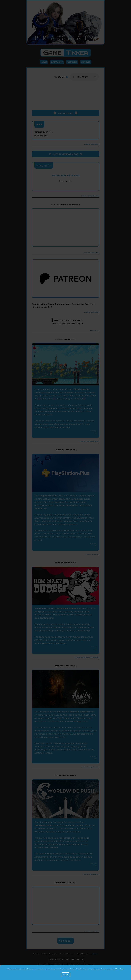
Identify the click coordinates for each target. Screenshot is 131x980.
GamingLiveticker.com (86, 965)
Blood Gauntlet (81, 389)
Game (66, 53)
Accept (65, 975)
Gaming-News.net (67, 965)
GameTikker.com (83, 954)
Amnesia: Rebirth (79, 712)
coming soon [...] (44, 133)
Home (44, 62)
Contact (86, 62)
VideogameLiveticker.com (47, 965)
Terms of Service (66, 954)
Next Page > (65, 941)
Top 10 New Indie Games (66, 204)
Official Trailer (66, 882)
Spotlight (57, 62)
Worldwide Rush (43, 825)
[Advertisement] (65, 98)
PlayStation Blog (65, 187)
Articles (72, 62)
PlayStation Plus (48, 496)
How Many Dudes (66, 608)
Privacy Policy (119, 969)
